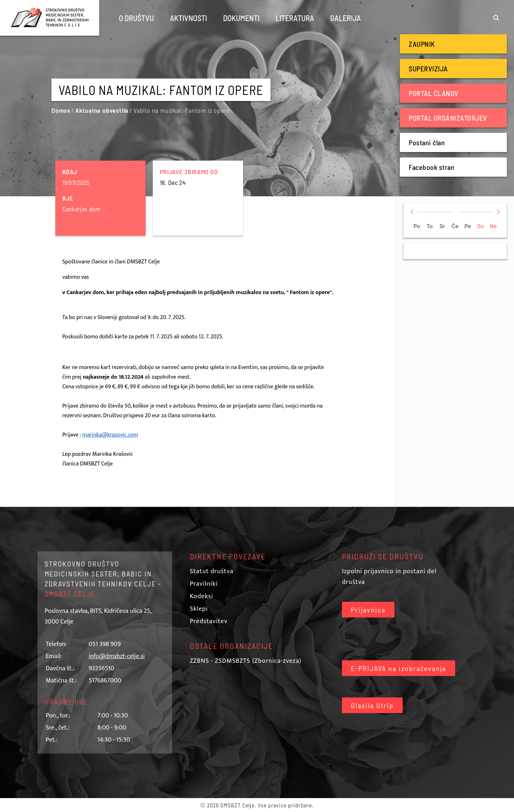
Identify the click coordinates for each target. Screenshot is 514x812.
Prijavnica (368, 610)
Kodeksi (201, 596)
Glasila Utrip (372, 705)
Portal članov (434, 93)
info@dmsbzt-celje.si (117, 656)
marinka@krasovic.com (110, 435)
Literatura (295, 18)
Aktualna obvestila (102, 110)
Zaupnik (422, 44)
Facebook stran (432, 167)
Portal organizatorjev (448, 118)
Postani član (427, 142)
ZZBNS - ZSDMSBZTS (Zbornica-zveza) (246, 661)
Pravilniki (204, 584)
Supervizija (428, 69)
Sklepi (199, 609)
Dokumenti (241, 18)
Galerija (346, 18)
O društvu (136, 18)
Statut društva (212, 571)
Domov (61, 110)
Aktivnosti (188, 18)
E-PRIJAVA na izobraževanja (399, 668)
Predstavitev (209, 621)
